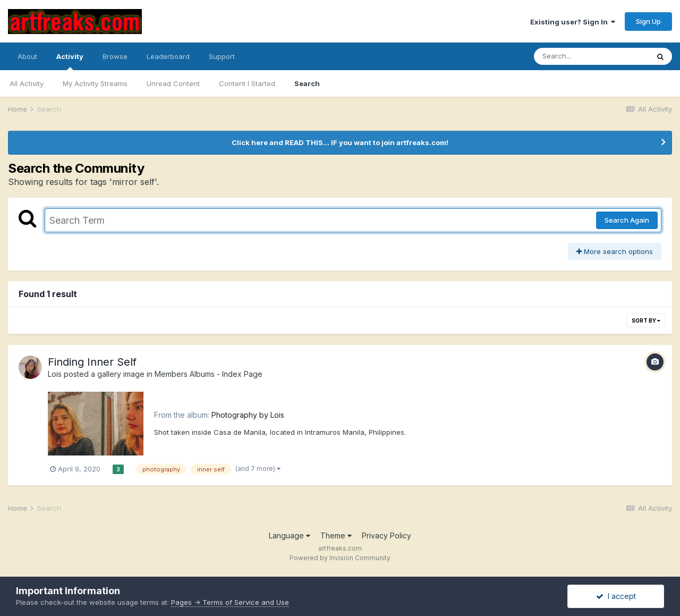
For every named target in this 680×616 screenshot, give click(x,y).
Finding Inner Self (92, 362)
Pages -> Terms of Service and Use (230, 602)
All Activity (27, 83)
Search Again (627, 220)
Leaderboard (168, 56)
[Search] (591, 56)
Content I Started (247, 83)
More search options (615, 251)
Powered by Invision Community (340, 558)
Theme (336, 535)
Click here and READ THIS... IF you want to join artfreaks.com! (340, 142)
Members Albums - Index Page (209, 374)
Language (290, 535)
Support (222, 56)
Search (307, 83)
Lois (55, 374)
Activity (70, 61)
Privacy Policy (386, 535)
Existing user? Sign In (573, 22)
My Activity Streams (95, 83)
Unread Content (173, 83)
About (27, 56)
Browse (115, 56)
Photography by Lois (248, 415)
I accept (616, 596)
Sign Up (648, 21)
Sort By (646, 320)
